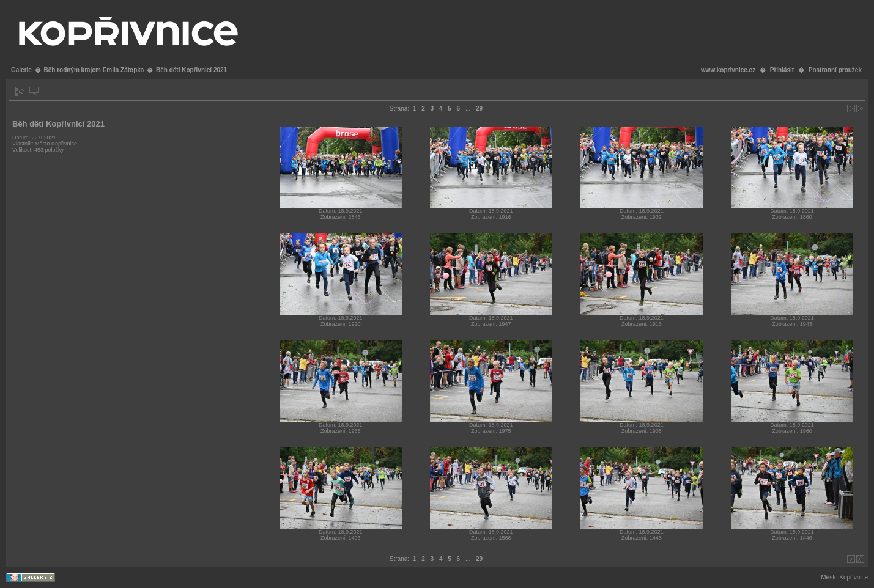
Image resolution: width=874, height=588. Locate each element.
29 (479, 108)
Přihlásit (782, 70)
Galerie (21, 70)
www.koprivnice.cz (728, 70)
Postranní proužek (835, 70)
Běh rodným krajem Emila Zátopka (94, 70)
